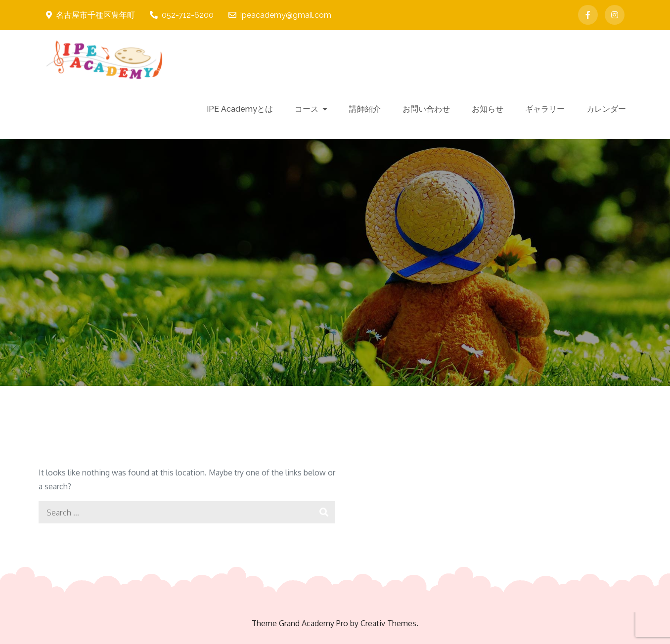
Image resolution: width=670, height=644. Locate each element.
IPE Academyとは (240, 109)
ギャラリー (545, 109)
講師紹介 (365, 109)
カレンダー (606, 109)
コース (307, 109)
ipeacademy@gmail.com (280, 15)
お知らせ (488, 109)
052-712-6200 (182, 15)
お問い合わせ (426, 109)
